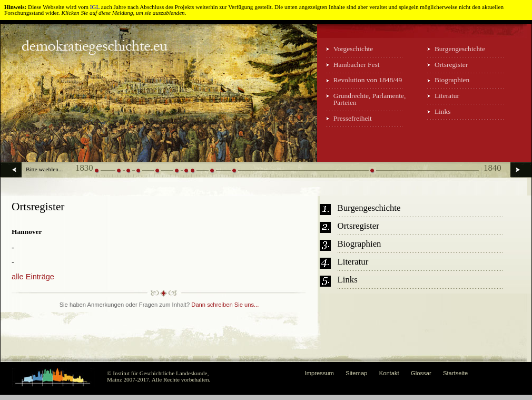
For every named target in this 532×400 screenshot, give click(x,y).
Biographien (452, 80)
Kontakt (389, 373)
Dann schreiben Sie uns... (225, 305)
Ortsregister (451, 65)
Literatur (447, 96)
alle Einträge (33, 277)
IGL (95, 7)
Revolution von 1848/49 (368, 80)
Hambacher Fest (357, 65)
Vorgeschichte (353, 49)
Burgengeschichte (460, 49)
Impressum (319, 373)
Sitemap (356, 373)
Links (443, 111)
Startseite (455, 373)
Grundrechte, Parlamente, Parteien (370, 99)
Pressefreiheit (353, 118)
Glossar (421, 373)
